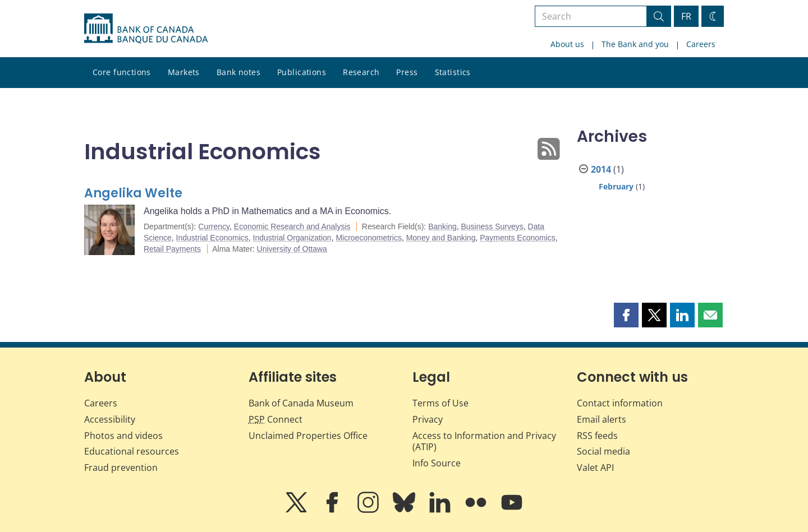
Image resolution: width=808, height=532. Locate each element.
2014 (601, 169)
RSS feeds (597, 436)
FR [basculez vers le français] (686, 16)
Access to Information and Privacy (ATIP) (484, 441)
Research (361, 72)
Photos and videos (123, 436)
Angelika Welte (133, 193)
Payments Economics (518, 238)
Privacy (428, 419)
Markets (184, 72)
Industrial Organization (292, 238)
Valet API (595, 468)
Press (407, 72)
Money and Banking (441, 238)
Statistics (453, 72)
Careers (701, 44)
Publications (302, 72)
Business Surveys (492, 226)
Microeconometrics (368, 238)
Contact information (620, 403)
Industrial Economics (212, 238)
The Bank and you (635, 44)
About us (567, 44)
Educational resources (132, 451)
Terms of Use (440, 403)
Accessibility (110, 419)
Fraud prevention (121, 468)
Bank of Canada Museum (301, 403)
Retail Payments (172, 249)
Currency (214, 226)
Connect (276, 419)
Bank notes (238, 72)
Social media (603, 451)
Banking (442, 226)
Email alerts (602, 419)
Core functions (122, 72)
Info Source (437, 463)
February (616, 186)
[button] (626, 315)
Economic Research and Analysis (292, 226)
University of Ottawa (292, 249)
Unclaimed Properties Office (308, 436)
